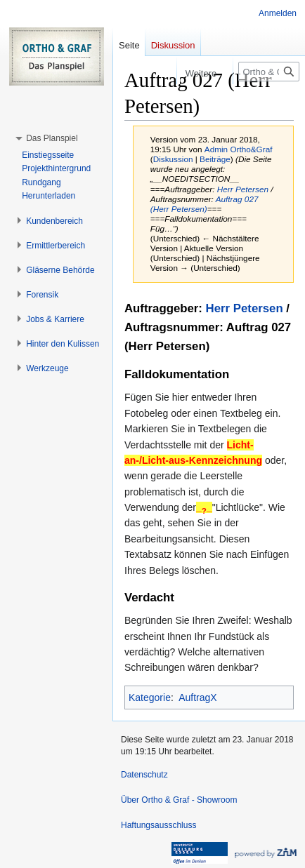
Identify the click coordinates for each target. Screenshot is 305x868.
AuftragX (197, 697)
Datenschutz (144, 775)
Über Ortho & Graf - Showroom (179, 800)
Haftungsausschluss (158, 825)
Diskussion (173, 159)
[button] (52, 138)
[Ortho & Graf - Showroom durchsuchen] (269, 72)
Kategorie (150, 697)
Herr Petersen (243, 189)
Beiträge (215, 159)
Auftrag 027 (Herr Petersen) (205, 204)
